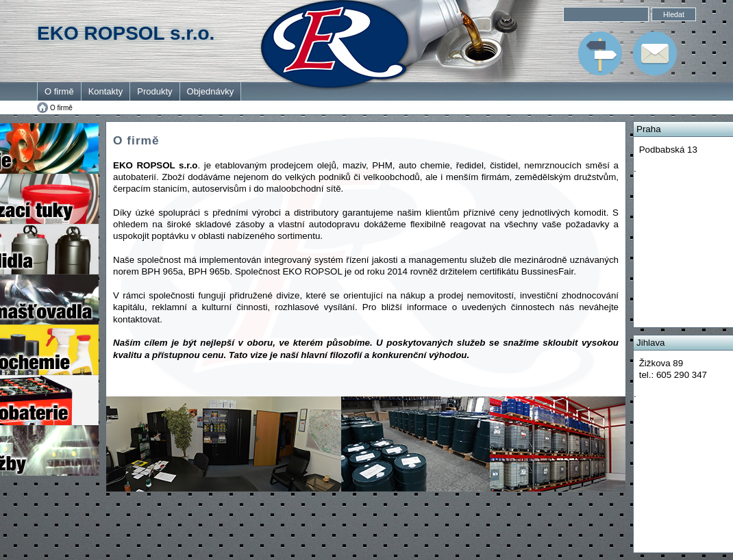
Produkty (154, 91)
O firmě (59, 91)
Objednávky (211, 91)
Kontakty (106, 91)
